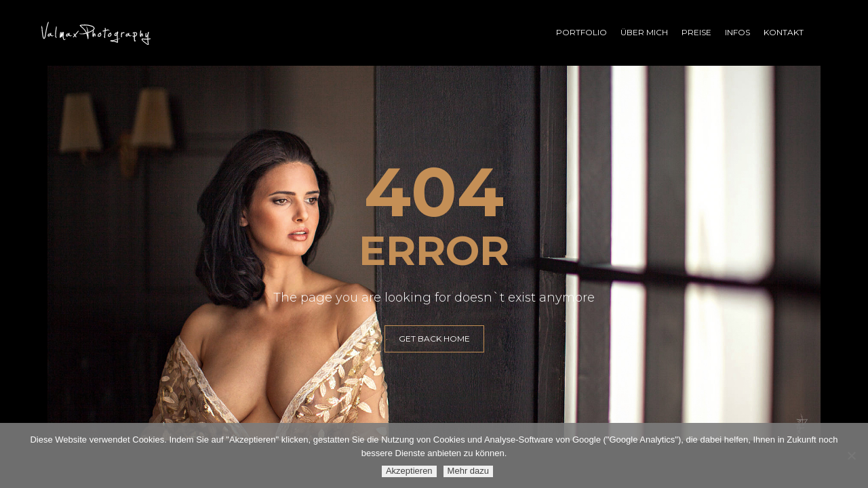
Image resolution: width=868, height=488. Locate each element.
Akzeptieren (409, 471)
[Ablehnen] (851, 455)
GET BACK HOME (434, 339)
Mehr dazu (468, 471)
